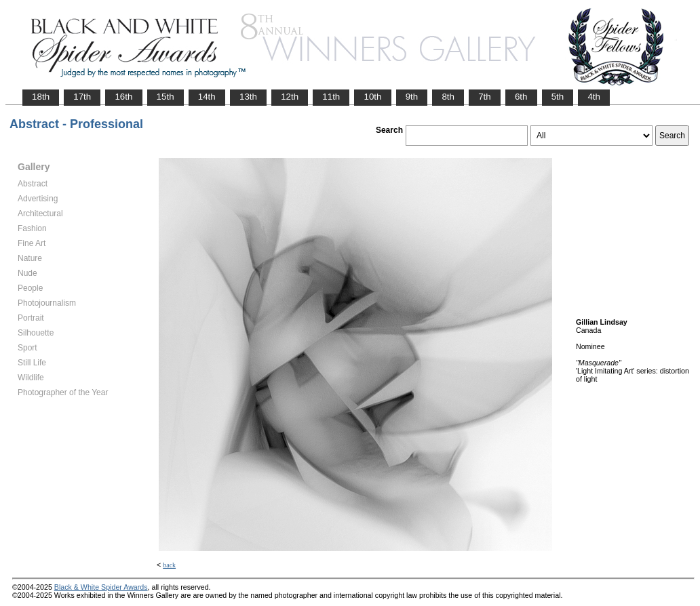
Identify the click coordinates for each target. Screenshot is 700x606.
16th (123, 97)
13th (248, 97)
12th (290, 97)
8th (448, 97)
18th (41, 97)
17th (82, 97)
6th (521, 97)
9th (412, 97)
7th (485, 97)
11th (331, 97)
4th (594, 97)
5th (558, 97)
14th (207, 97)
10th (372, 97)
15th (166, 97)
